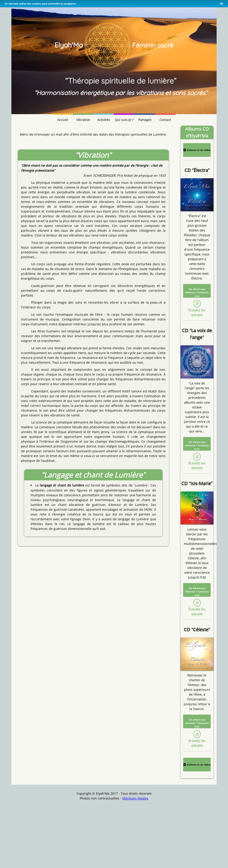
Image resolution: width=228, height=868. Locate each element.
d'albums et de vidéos (197, 150)
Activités (104, 120)
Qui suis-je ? (124, 120)
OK (222, 4)
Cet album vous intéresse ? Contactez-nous (197, 292)
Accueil (63, 120)
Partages (145, 120)
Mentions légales (135, 798)
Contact (165, 120)
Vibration (83, 120)
